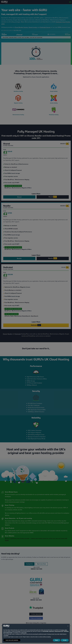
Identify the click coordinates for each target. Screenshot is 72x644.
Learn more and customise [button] (12, 640)
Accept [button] (65, 640)
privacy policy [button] (64, 630)
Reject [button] (57, 640)
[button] (68, 626)
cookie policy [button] (24, 633)
